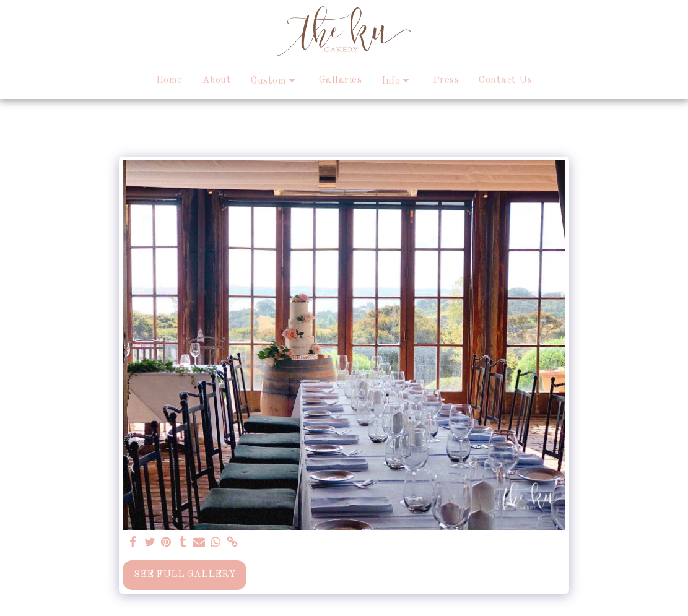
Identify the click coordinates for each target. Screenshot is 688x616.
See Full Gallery (185, 575)
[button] (275, 81)
